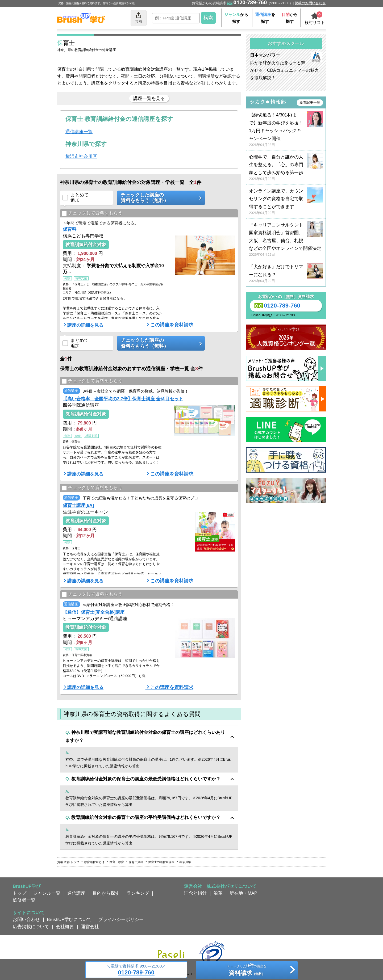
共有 (139, 18)
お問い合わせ (26, 919)
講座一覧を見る (149, 98)
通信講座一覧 (79, 132)
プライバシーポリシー (121, 919)
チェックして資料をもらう (92, 213)
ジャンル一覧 (47, 893)
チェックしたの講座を (247, 970)
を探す (265, 18)
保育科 (70, 229)
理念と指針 (195, 893)
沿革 (218, 893)
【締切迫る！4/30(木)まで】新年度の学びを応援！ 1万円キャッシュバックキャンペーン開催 (286, 130)
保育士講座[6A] (78, 505)
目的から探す (106, 893)
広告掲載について (31, 927)
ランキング (138, 893)
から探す (236, 18)
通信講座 (76, 893)
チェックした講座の (159, 198)
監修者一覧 (24, 900)
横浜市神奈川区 (81, 156)
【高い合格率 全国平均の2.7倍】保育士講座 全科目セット (123, 399)
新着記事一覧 (310, 102)
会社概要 (65, 927)
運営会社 (90, 927)
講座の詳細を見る (85, 325)
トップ (20, 893)
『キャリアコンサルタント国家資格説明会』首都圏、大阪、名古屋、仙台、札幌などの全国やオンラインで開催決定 (286, 240)
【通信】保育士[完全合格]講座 (94, 612)
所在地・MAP (243, 893)
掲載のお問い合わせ (310, 3)
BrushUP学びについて (69, 919)
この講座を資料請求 (172, 325)
